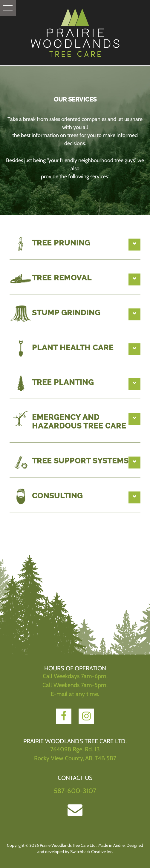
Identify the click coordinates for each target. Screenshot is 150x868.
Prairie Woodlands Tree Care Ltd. (75, 33)
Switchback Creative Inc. (92, 852)
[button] (8, 8)
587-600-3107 (75, 791)
